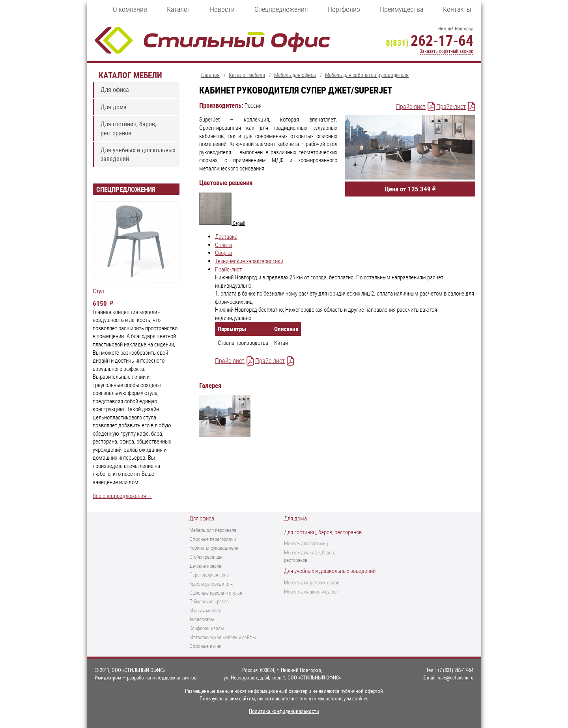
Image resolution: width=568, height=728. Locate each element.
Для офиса (115, 90)
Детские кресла (205, 566)
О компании (130, 9)
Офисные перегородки (213, 539)
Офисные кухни (205, 646)
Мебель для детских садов (312, 582)
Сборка (223, 253)
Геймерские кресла (209, 601)
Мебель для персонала (213, 530)
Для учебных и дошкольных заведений (138, 154)
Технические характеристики (249, 261)
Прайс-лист (411, 107)
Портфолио (344, 9)
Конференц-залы (207, 628)
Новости (222, 9)
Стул (98, 291)
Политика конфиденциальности (284, 711)
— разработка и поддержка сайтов (146, 677)
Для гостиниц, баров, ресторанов (128, 128)
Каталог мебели (130, 75)
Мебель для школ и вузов (310, 591)
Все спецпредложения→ (122, 496)
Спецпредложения (281, 9)
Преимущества (402, 9)
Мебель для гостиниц (306, 543)
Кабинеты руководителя (214, 548)
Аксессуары (202, 619)
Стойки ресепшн (206, 557)
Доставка (226, 237)
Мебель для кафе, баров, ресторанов (309, 556)
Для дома (114, 107)
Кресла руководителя (211, 584)
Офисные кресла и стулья (216, 593)
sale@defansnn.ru (456, 677)
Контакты (457, 9)
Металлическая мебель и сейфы (223, 637)
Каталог (178, 9)
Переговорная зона (209, 575)
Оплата (223, 245)
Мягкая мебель (205, 610)
